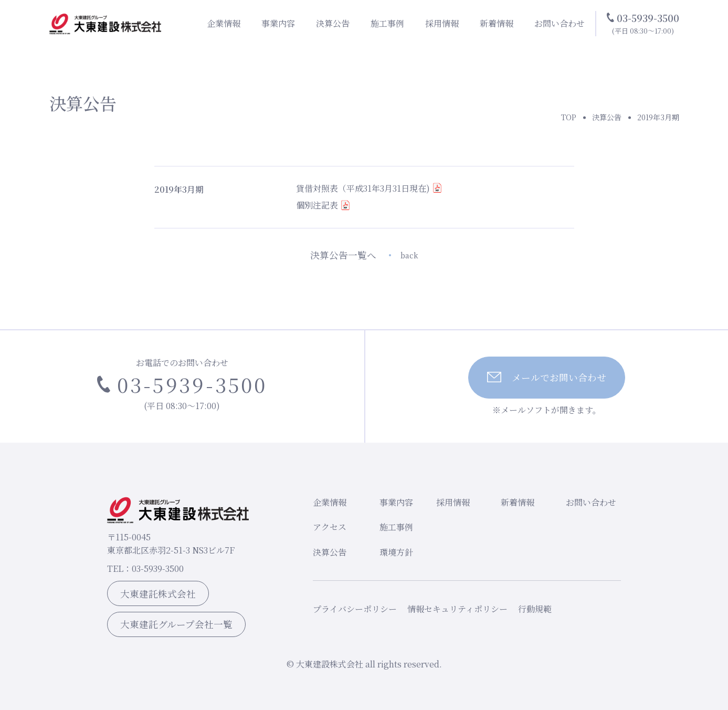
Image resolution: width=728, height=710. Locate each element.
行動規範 (535, 609)
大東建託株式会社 (158, 594)
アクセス (330, 527)
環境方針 (396, 552)
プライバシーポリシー (355, 609)
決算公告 (333, 23)
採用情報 (442, 23)
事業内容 (278, 23)
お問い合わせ (560, 23)
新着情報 (497, 23)
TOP (569, 117)
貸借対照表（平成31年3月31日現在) (363, 188)
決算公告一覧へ (364, 255)
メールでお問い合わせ (547, 377)
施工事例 (387, 23)
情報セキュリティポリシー (457, 609)
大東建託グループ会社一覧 (176, 624)
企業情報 (224, 23)
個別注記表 (317, 205)
